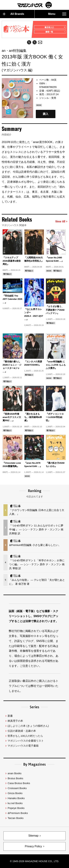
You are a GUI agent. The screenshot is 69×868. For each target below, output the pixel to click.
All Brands (13, 14)
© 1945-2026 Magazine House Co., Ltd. (34, 861)
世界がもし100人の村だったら (25, 736)
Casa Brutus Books (19, 783)
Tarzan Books (15, 818)
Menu (57, 14)
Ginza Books (15, 793)
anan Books (14, 773)
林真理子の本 (15, 721)
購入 (46, 114)
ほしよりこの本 (28, 726)
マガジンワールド (35, 5)
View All (61, 222)
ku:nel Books (15, 803)
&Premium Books (18, 813)
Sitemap (33, 836)
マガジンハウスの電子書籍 (23, 746)
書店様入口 (55, 27)
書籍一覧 (55, 32)
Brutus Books (15, 778)
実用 (54, 98)
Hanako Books (16, 798)
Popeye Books (16, 808)
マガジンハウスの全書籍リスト (26, 741)
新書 (10, 716)
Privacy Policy (33, 846)
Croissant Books (17, 788)
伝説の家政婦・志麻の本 (22, 731)
